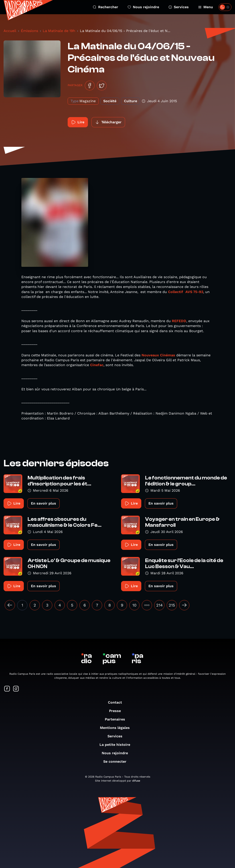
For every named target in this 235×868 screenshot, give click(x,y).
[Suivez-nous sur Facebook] (7, 689)
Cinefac (97, 365)
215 (172, 605)
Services (179, 7)
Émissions (29, 31)
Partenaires (117, 719)
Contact (117, 702)
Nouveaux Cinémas (159, 355)
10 (134, 605)
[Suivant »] (184, 605)
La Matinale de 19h (59, 31)
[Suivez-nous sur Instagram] (16, 689)
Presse (117, 711)
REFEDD (179, 321)
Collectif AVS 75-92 (185, 292)
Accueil (10, 31)
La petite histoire (117, 745)
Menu (206, 7)
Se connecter (117, 761)
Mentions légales (117, 728)
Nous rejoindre (143, 7)
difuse (136, 781)
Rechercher (105, 7)
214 (159, 605)
